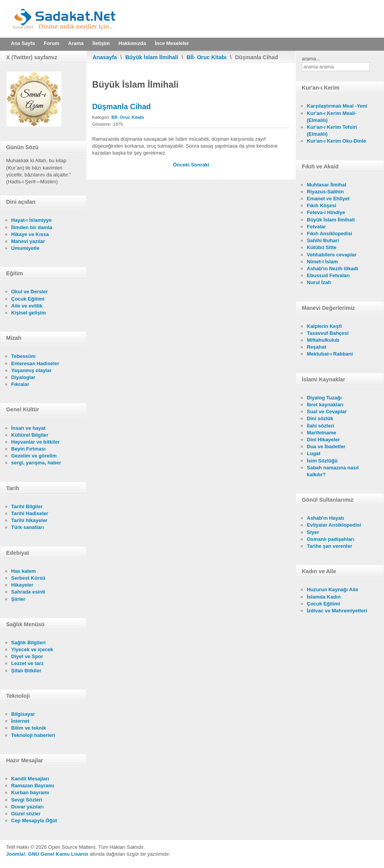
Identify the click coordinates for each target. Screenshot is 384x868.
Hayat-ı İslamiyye (31, 220)
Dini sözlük (320, 418)
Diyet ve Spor (27, 656)
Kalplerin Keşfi (324, 326)
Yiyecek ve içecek (32, 649)
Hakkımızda (132, 43)
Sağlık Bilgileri (28, 643)
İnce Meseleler (172, 43)
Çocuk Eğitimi (28, 299)
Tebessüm (23, 356)
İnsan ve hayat (28, 428)
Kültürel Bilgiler (30, 435)
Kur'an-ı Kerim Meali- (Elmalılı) (332, 117)
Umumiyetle (25, 248)
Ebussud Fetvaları (328, 275)
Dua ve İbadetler (326, 446)
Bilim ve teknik (29, 728)
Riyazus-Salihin (325, 192)
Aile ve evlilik (27, 306)
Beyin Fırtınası (28, 449)
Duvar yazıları (27, 807)
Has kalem (23, 571)
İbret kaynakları (325, 405)
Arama (76, 43)
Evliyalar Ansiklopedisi (334, 525)
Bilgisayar (23, 714)
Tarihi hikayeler (29, 520)
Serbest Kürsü (28, 578)
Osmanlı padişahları (331, 539)
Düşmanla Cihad (122, 106)
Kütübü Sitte (322, 247)
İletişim (101, 43)
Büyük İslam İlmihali (152, 57)
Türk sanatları (27, 527)
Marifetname (322, 433)
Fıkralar (20, 384)
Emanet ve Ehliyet (328, 199)
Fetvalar (316, 227)
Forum (51, 43)
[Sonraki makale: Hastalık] (200, 165)
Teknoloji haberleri (33, 735)
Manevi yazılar (28, 241)
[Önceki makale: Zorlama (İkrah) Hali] (182, 165)
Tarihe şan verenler (329, 546)
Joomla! (16, 854)
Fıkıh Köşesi (322, 205)
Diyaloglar (23, 377)
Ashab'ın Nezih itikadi (333, 269)
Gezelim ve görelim (34, 456)
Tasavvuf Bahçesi (328, 333)
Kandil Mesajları (30, 779)
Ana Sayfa (23, 43)
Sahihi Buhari (323, 240)
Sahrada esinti (28, 592)
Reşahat (317, 347)
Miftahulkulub (323, 340)
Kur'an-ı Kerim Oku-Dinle (336, 141)
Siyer (313, 532)
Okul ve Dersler (29, 292)
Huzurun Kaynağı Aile (333, 589)
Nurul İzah (319, 282)
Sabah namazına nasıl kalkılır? (333, 471)
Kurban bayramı (30, 792)
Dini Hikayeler (323, 440)
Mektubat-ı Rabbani (330, 354)
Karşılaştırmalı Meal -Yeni (337, 106)
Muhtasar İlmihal (327, 185)
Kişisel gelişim (28, 313)
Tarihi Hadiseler (30, 513)
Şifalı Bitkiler (26, 671)
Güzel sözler (26, 814)
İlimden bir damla (32, 227)
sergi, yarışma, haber (36, 463)
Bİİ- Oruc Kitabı (207, 57)
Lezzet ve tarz (27, 663)
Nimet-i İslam (322, 262)
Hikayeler (22, 585)
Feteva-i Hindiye (326, 212)
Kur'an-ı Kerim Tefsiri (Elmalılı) (332, 131)
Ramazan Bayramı (33, 786)
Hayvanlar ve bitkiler (35, 442)
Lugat (314, 453)
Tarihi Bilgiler (27, 506)
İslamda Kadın (324, 597)
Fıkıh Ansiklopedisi (329, 234)
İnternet (20, 721)
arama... (311, 59)
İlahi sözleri (320, 426)
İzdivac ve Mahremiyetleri (337, 611)
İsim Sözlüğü (322, 461)
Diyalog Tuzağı (324, 398)
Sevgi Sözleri (27, 800)
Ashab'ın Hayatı (325, 518)
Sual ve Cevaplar (327, 412)
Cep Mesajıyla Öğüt (34, 821)
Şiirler (18, 599)
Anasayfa (105, 57)
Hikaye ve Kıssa (30, 234)
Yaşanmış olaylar (31, 370)
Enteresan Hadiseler (35, 363)
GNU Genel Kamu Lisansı (58, 854)
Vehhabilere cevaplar (332, 255)
